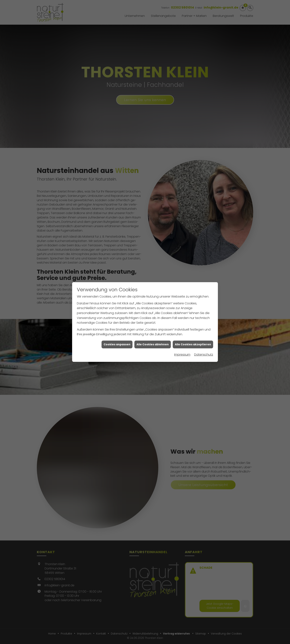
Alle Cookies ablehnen (153, 330)
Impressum (182, 340)
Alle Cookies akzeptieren (193, 330)
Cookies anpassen (117, 330)
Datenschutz (204, 340)
